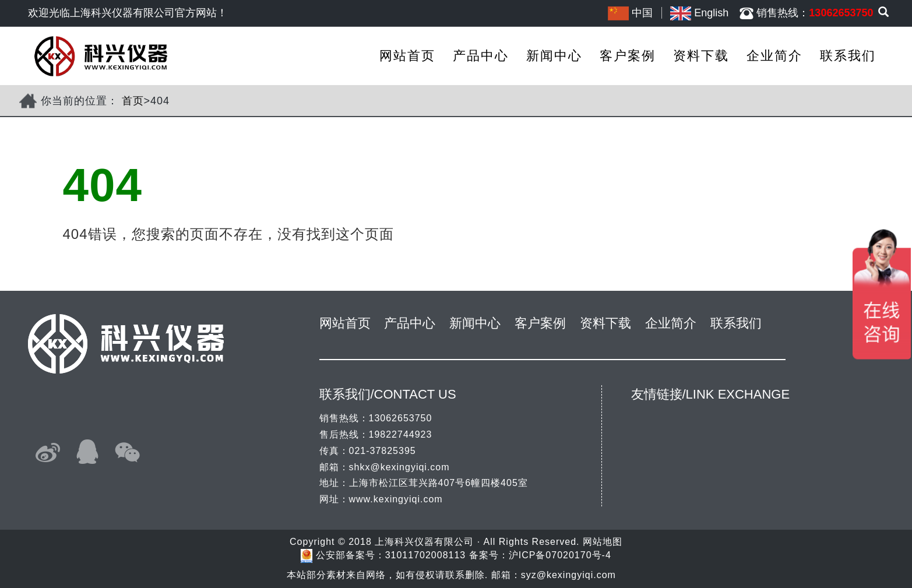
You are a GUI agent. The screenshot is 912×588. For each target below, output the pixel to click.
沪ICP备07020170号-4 (560, 555)
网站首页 (407, 56)
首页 (133, 101)
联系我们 (848, 56)
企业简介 (774, 56)
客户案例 (628, 56)
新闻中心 (554, 56)
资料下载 (701, 56)
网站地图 (603, 542)
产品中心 (481, 56)
